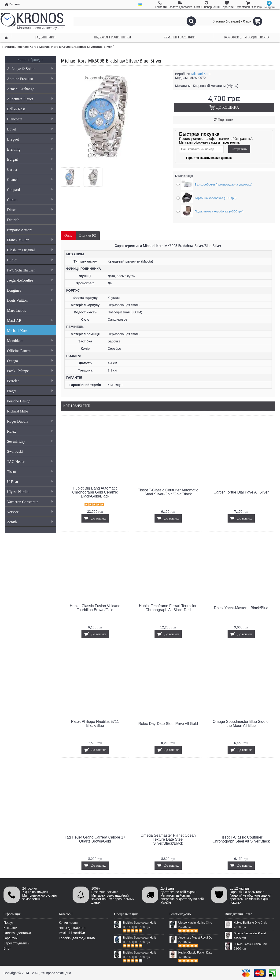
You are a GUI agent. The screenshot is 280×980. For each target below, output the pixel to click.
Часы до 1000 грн (72, 928)
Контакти (10, 928)
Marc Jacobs (16, 310)
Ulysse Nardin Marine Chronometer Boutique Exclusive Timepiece (195, 923)
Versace (30, 512)
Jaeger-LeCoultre (30, 280)
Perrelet (30, 381)
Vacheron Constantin (30, 502)
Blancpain (30, 119)
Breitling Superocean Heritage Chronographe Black (140, 953)
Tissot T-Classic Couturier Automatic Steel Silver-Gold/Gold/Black (168, 492)
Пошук (8, 923)
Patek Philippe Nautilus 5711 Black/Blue (95, 724)
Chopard (30, 190)
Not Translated (77, 406)
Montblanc (30, 341)
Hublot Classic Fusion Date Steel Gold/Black (195, 953)
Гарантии (11, 938)
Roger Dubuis (30, 421)
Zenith (30, 522)
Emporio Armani (20, 230)
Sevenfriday (30, 441)
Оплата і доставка (17, 933)
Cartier (30, 169)
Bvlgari (30, 159)
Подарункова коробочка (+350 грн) (219, 211)
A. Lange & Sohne (30, 69)
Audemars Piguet (30, 99)
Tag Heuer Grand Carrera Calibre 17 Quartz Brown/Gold (95, 839)
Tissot (30, 472)
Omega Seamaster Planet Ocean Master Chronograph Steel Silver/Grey (250, 933)
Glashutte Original (30, 250)
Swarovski (15, 451)
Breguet (30, 139)
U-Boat (30, 482)
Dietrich (13, 220)
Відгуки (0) (88, 235)
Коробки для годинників (77, 938)
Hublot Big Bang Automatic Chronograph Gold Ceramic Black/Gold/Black (95, 492)
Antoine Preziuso (30, 79)
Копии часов (68, 923)
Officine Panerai (30, 351)
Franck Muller (30, 240)
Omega (30, 361)
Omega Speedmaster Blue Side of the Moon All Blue (241, 724)
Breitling (30, 149)
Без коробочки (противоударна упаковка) (223, 184)
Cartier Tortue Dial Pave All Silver (241, 492)
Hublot (30, 260)
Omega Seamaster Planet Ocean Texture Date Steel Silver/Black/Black (168, 839)
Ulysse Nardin (30, 492)
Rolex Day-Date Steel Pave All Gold (168, 724)
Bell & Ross (30, 109)
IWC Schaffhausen (30, 270)
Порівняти (225, 120)
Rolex (30, 431)
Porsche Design (19, 401)
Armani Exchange (21, 89)
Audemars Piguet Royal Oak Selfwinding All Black (195, 938)
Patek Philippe (30, 371)
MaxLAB (30, 321)
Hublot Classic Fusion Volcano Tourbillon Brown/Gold (95, 608)
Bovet (30, 129)
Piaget (30, 391)
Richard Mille (17, 411)
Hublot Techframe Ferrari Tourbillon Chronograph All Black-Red (168, 608)
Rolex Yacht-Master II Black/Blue (241, 608)
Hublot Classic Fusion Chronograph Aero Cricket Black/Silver (250, 944)
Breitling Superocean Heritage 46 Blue (140, 938)
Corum (30, 200)
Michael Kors (17, 331)
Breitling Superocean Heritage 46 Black (140, 923)
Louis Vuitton (30, 300)
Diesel (30, 210)
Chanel (30, 180)
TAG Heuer (30, 462)
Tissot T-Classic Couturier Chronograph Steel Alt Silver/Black (241, 839)
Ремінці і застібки (72, 933)
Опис (68, 235)
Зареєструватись (16, 943)
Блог (7, 948)
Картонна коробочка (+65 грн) (216, 198)
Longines (30, 290)
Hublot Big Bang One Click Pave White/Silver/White (250, 923)
